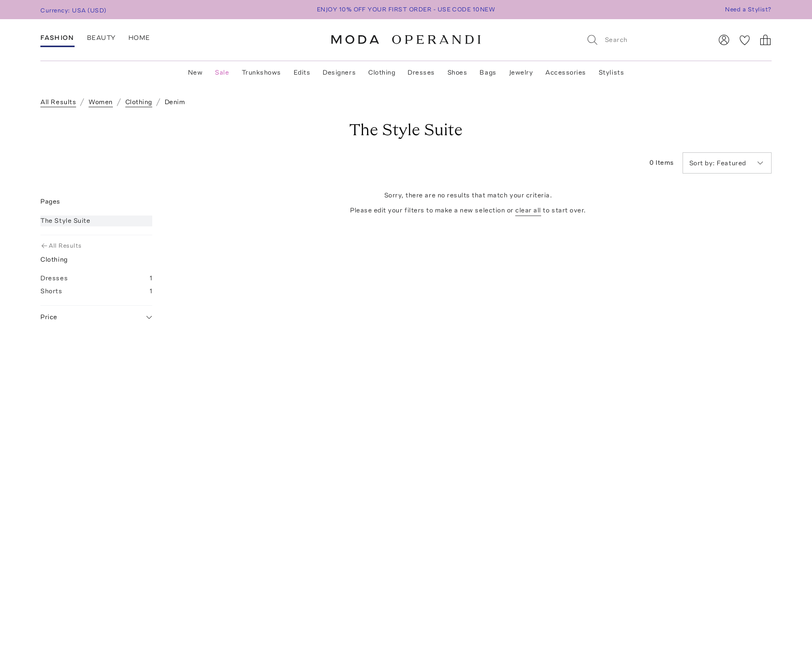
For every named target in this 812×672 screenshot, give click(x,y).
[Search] (645, 40)
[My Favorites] (745, 40)
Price (96, 317)
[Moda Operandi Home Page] (406, 40)
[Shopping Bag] (765, 40)
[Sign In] (724, 40)
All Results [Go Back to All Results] (62, 246)
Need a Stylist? (748, 9)
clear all (528, 210)
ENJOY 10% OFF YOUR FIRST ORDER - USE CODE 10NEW (406, 9)
